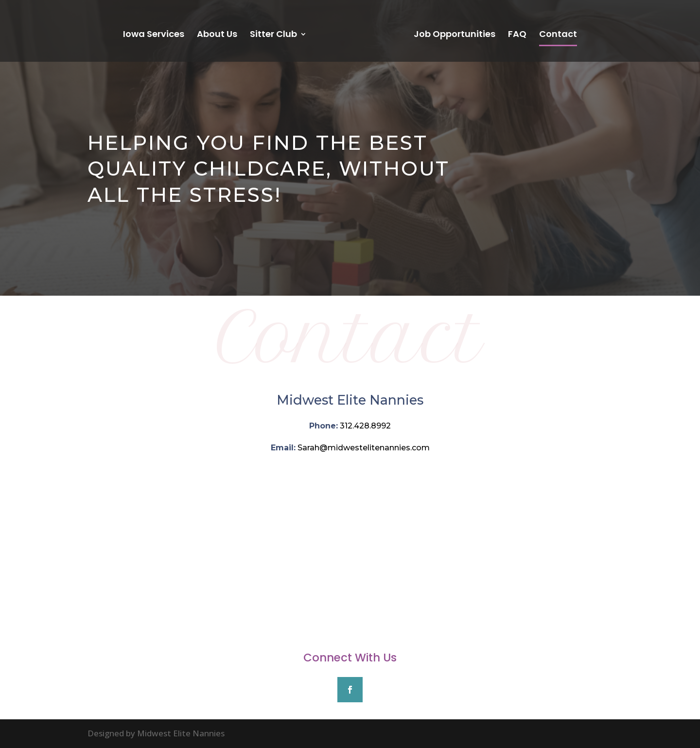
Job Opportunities (455, 35)
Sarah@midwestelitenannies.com (364, 448)
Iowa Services (154, 35)
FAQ (517, 35)
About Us (217, 35)
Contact (558, 35)
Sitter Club (273, 35)
